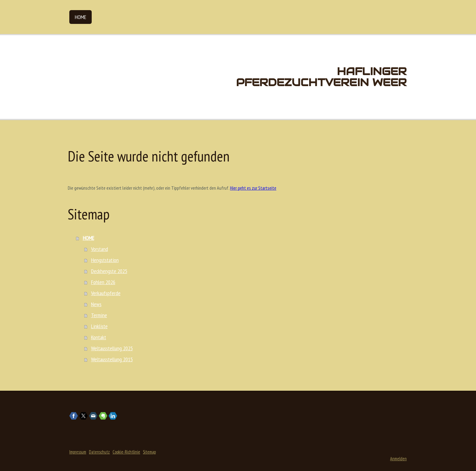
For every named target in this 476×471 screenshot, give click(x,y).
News (96, 304)
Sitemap (149, 452)
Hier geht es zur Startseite (253, 188)
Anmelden (398, 459)
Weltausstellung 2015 (112, 359)
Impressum (78, 452)
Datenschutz (99, 452)
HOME (81, 17)
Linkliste (99, 326)
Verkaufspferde (106, 293)
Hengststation (105, 260)
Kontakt (99, 337)
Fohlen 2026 (103, 282)
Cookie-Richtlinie (126, 452)
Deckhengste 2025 (109, 271)
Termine (99, 315)
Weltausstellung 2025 (112, 348)
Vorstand (100, 249)
